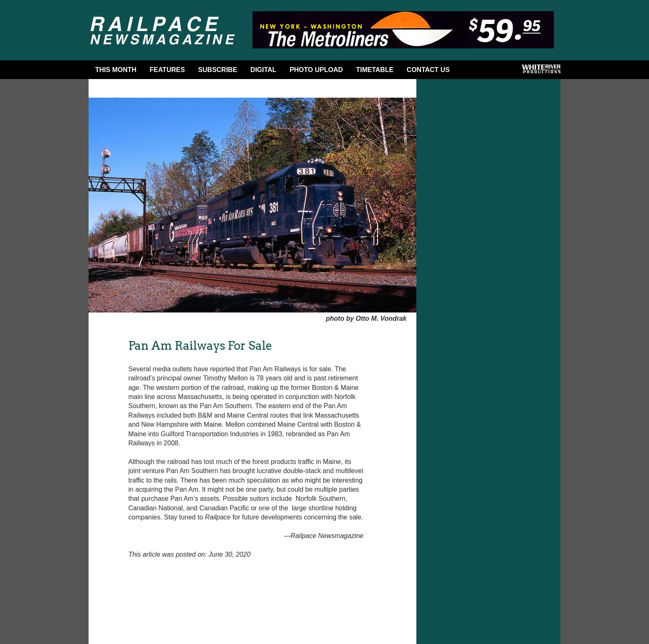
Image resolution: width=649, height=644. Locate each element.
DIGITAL (263, 70)
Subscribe (218, 70)
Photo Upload (316, 70)
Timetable (375, 70)
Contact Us (428, 70)
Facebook (469, 72)
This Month (116, 70)
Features (167, 70)
